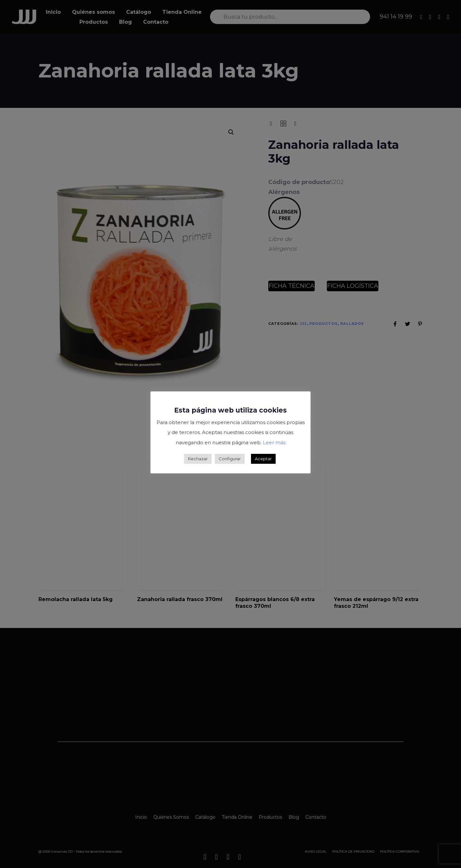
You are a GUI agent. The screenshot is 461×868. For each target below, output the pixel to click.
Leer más (274, 442)
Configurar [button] (230, 459)
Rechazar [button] (198, 459)
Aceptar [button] (263, 459)
